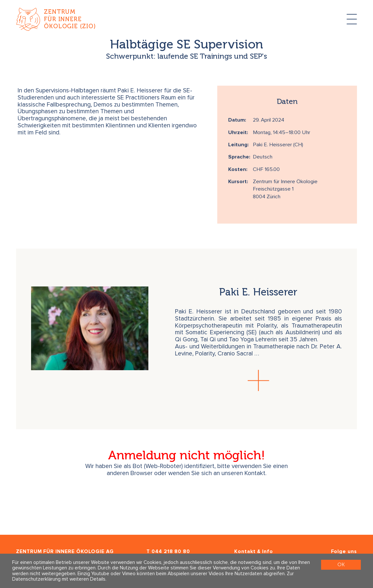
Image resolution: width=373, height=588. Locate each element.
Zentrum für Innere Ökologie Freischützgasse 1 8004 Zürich (285, 189)
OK (341, 564)
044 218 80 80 (171, 552)
